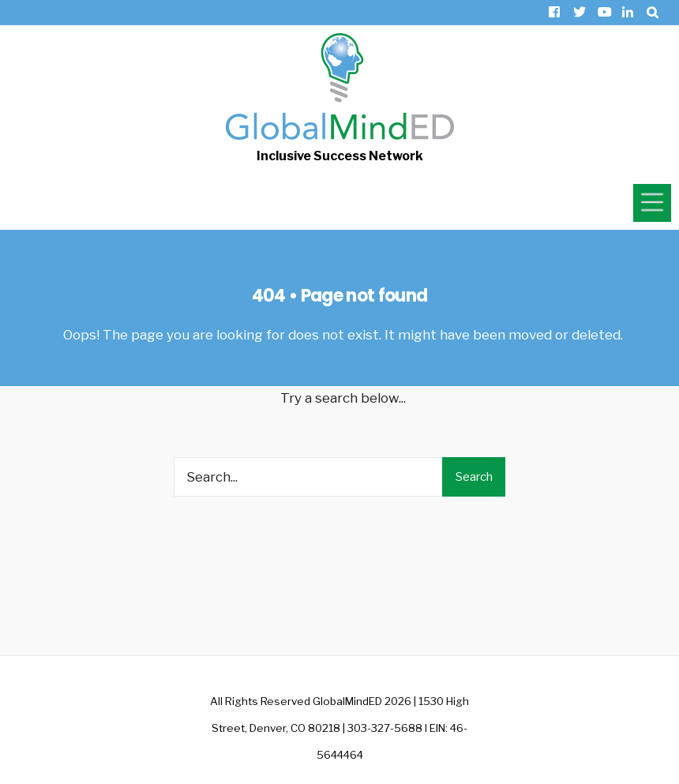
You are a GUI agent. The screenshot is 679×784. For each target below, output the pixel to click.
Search (474, 477)
